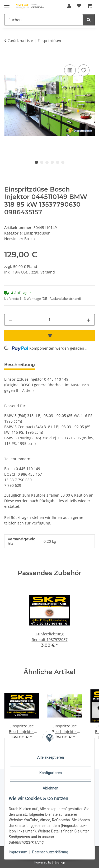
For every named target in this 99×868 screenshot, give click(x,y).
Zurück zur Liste (20, 41)
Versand (48, 272)
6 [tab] (63, 162)
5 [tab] (58, 162)
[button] (69, 6)
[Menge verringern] (10, 320)
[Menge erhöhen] (89, 320)
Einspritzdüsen (37, 233)
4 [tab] (52, 162)
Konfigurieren (51, 773)
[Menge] (49, 320)
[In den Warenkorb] (8, 57)
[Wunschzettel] (79, 6)
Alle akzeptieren (51, 757)
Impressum (18, 852)
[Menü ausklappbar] (7, 3)
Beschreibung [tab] (20, 365)
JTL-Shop (59, 862)
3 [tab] (47, 162)
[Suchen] (44, 20)
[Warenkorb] (89, 6)
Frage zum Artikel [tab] (63, 365)
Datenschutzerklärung (50, 852)
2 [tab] (42, 162)
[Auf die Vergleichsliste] (70, 70)
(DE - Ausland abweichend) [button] (61, 299)
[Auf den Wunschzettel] (84, 70)
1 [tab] (36, 162)
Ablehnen (51, 788)
